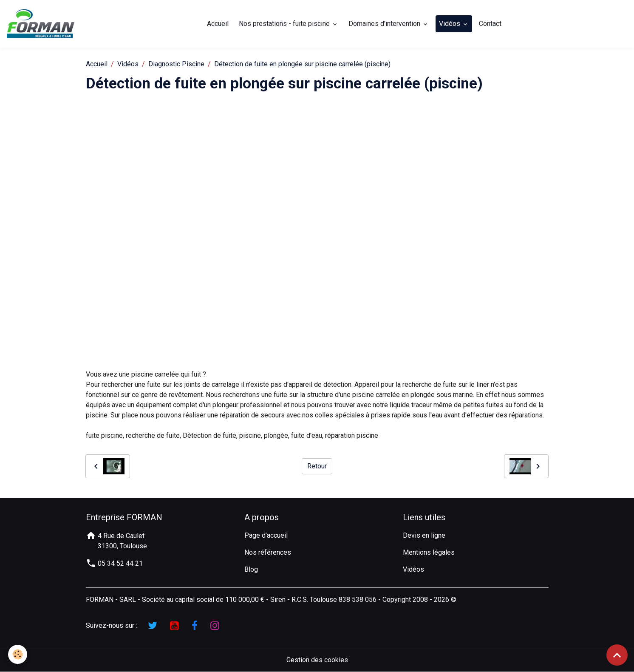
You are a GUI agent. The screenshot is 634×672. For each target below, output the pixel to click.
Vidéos (451, 24)
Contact (491, 24)
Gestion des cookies (317, 660)
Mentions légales (429, 552)
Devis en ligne (424, 535)
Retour (317, 466)
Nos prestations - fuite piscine (286, 24)
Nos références (268, 552)
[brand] (42, 24)
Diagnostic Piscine (176, 64)
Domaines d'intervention (386, 24)
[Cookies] (18, 654)
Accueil (218, 24)
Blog (251, 569)
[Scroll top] (617, 655)
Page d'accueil (266, 535)
